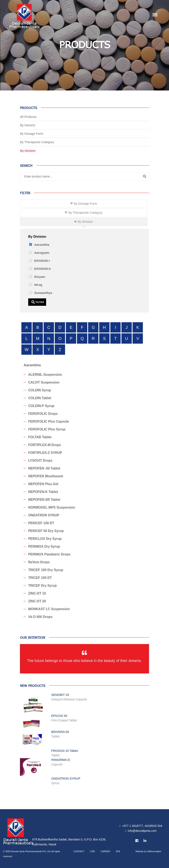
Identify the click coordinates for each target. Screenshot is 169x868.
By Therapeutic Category (37, 142)
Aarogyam (42, 253)
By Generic (28, 125)
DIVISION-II (42, 269)
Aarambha (42, 245)
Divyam (40, 277)
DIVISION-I (42, 261)
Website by (148, 851)
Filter (38, 302)
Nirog (38, 285)
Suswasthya (43, 293)
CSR (93, 851)
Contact (79, 851)
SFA (118, 851)
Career (105, 851)
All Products (28, 117)
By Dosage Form (32, 134)
